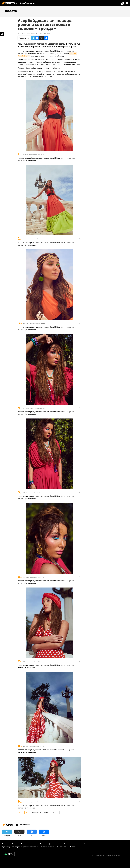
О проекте (6, 844)
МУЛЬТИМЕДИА (36, 813)
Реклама (73, 847)
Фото (28, 813)
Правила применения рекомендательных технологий (21, 847)
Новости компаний (48, 847)
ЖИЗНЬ (46, 813)
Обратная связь (62, 847)
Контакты (15, 844)
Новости (21, 813)
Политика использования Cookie (75, 844)
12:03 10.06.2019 (23, 33)
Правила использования (29, 844)
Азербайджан (55, 813)
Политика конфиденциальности (51, 844)
